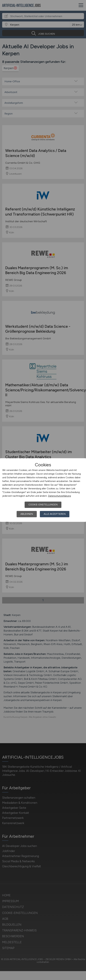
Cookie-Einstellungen (43, 505)
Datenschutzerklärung (59, 496)
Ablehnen (27, 514)
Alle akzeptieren (55, 514)
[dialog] (43, 490)
